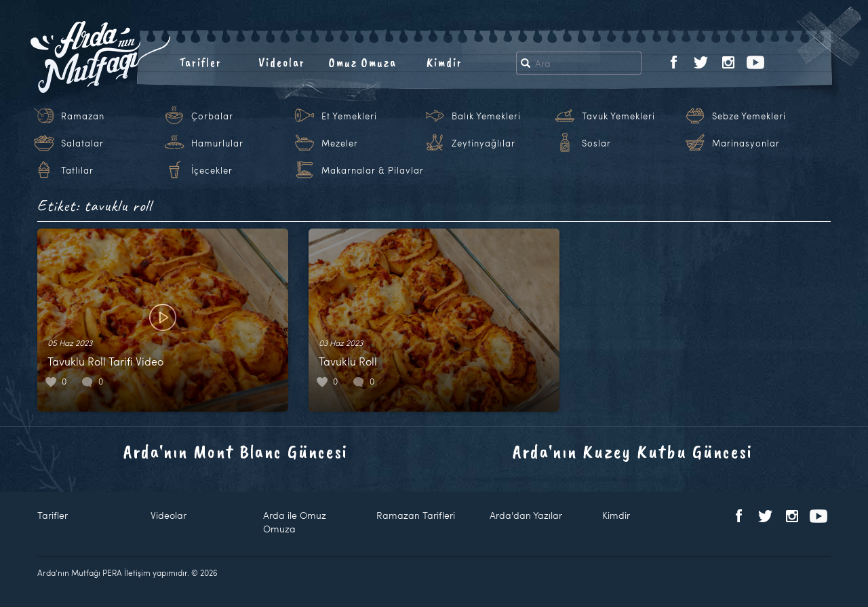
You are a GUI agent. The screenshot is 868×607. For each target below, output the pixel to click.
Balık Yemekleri (486, 116)
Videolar (282, 62)
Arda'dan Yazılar (526, 515)
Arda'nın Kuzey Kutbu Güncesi (633, 451)
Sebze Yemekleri (749, 116)
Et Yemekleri (349, 116)
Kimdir (445, 62)
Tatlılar (77, 170)
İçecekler (212, 170)
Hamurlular (217, 143)
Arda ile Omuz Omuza (295, 522)
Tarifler (200, 62)
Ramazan (83, 116)
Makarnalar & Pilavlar (373, 170)
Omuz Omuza (363, 62)
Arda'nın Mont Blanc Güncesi (236, 451)
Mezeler (340, 143)
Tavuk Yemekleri (618, 116)
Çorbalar (212, 116)
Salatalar (82, 143)
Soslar (596, 143)
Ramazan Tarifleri (416, 515)
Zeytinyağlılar (484, 143)
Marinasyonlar (746, 143)
